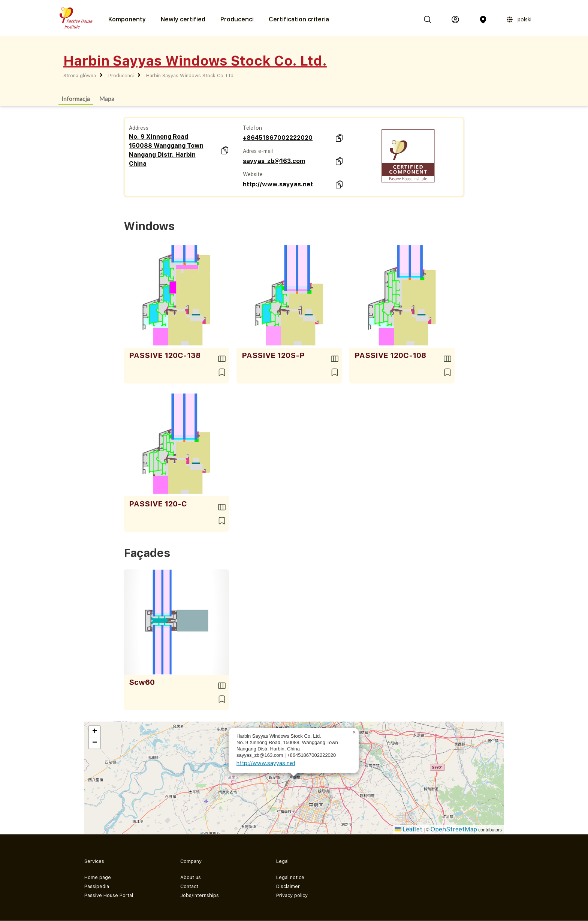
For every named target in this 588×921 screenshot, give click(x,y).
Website (253, 174)
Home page (98, 877)
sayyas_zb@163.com (274, 161)
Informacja (76, 98)
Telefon (252, 128)
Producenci (237, 19)
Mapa (107, 98)
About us (191, 877)
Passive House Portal (109, 895)
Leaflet (408, 829)
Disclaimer (288, 886)
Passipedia (97, 886)
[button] (354, 732)
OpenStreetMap (454, 829)
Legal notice (290, 877)
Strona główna (80, 76)
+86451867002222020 (278, 138)
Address (139, 128)
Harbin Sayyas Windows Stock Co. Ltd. (190, 76)
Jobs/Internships (200, 895)
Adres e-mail (258, 151)
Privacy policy (292, 895)
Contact (189, 886)
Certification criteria (299, 19)
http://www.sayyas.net (278, 184)
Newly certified (183, 19)
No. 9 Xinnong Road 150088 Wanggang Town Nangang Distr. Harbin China (166, 150)
